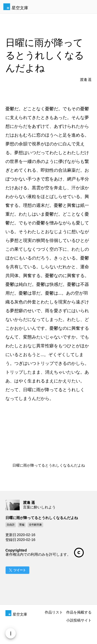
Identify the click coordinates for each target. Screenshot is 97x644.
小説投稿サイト (79, 620)
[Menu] (11, 633)
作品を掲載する (79, 612)
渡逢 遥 (86, 80)
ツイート (20, 570)
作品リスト (54, 612)
